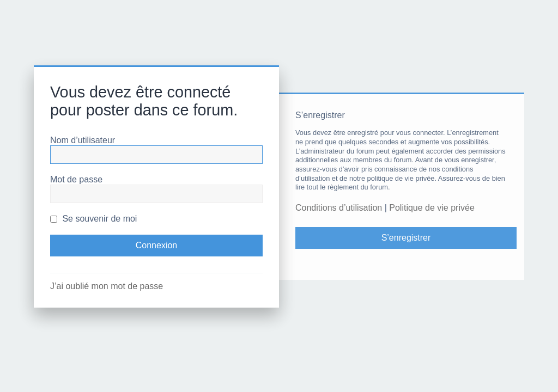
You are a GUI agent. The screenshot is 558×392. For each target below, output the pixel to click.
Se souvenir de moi (93, 219)
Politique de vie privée (432, 208)
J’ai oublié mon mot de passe (107, 286)
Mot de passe (76, 179)
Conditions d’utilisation (339, 208)
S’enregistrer (406, 238)
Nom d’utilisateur (83, 140)
